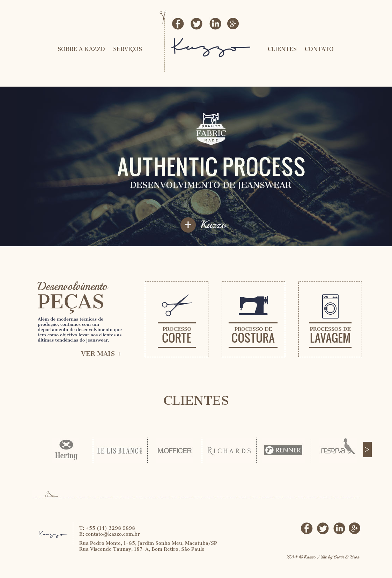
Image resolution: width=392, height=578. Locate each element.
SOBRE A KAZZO (81, 49)
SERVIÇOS (128, 49)
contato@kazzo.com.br (113, 534)
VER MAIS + (101, 354)
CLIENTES (282, 49)
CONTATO (319, 49)
